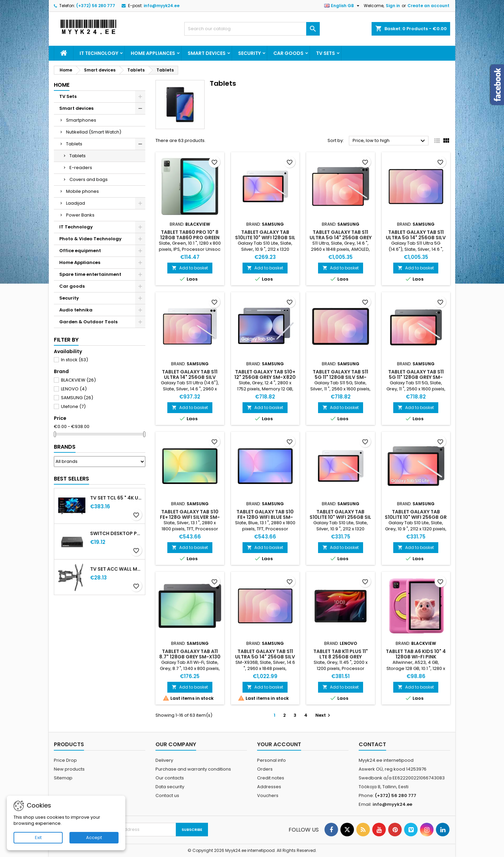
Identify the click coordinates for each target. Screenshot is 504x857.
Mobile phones (82, 191)
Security (249, 53)
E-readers (81, 168)
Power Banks (80, 215)
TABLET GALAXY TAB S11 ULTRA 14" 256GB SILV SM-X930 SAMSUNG (190, 377)
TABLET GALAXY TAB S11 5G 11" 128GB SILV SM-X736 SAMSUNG (340, 377)
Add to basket (190, 268)
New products (69, 769)
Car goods (288, 53)
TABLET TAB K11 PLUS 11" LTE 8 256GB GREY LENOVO (341, 657)
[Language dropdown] (343, 6)
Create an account (428, 6)
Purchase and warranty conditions (193, 769)
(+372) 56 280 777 (96, 6)
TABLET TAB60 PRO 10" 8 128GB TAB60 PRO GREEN (190, 235)
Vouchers (268, 795)
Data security (170, 787)
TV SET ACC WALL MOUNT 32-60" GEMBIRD (116, 569)
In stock (75, 360)
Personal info (271, 760)
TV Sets (325, 53)
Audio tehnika (76, 310)
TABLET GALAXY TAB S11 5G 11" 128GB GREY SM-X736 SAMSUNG (416, 377)
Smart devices (207, 53)
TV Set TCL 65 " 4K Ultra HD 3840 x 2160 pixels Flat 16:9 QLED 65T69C (116, 498)
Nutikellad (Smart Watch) (94, 132)
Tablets (74, 144)
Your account (279, 744)
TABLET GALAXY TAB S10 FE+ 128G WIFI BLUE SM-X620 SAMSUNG (265, 517)
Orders (265, 769)
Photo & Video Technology (90, 239)
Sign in (393, 6)
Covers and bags (89, 179)
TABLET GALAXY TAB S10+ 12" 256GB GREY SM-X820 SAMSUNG (265, 377)
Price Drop (65, 760)
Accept (94, 838)
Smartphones (81, 120)
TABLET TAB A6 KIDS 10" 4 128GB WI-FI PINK (416, 654)
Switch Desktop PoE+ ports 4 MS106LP (116, 533)
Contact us (167, 795)
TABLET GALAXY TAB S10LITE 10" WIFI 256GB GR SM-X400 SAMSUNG (416, 517)
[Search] (252, 29)
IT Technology (99, 53)
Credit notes (271, 778)
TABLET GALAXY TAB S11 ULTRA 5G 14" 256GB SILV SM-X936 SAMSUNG (416, 238)
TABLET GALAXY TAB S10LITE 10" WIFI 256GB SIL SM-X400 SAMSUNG (340, 517)
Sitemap (63, 778)
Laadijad (76, 203)
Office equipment (80, 251)
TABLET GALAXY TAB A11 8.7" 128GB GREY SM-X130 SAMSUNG (190, 657)
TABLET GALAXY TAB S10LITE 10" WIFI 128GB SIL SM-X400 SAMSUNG (265, 238)
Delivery (164, 760)
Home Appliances (153, 53)
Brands (65, 447)
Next (324, 715)
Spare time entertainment (90, 274)
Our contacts (170, 778)
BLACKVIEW (78, 380)
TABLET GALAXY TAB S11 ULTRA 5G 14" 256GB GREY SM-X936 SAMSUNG (341, 238)
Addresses (269, 787)
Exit (38, 838)
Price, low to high (390, 141)
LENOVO (74, 389)
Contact (372, 744)
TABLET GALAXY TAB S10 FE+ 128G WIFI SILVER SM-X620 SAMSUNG (190, 517)
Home (62, 85)
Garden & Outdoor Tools (88, 322)
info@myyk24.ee (162, 6)
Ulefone (73, 406)
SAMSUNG (77, 398)
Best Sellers (71, 479)
